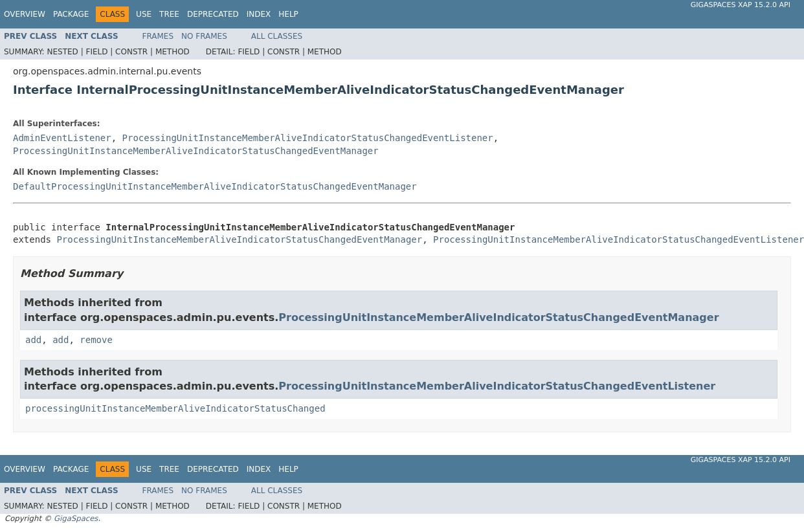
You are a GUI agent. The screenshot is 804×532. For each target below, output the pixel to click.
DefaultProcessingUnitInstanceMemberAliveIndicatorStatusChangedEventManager (215, 186)
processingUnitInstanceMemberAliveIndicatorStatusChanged (175, 408)
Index (259, 14)
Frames (158, 36)
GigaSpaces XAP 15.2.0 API (741, 5)
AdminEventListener (62, 138)
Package (71, 14)
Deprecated (213, 14)
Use (144, 14)
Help (288, 14)
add (33, 340)
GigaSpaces (76, 518)
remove (96, 340)
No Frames (204, 36)
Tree (169, 14)
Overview (25, 14)
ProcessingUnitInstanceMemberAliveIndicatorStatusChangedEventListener (308, 138)
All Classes (277, 36)
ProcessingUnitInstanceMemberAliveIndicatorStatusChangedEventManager (196, 151)
